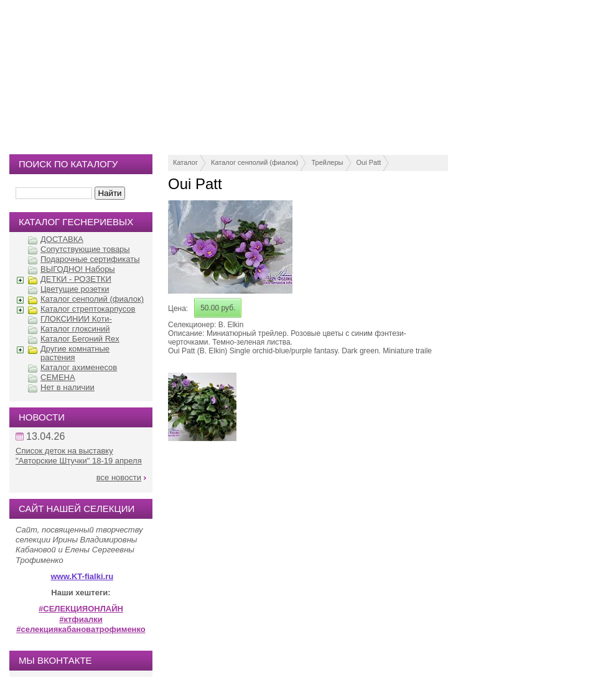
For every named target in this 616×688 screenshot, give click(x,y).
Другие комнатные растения (75, 353)
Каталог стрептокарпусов (88, 309)
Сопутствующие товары (85, 249)
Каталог (185, 162)
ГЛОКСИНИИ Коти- (76, 319)
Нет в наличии (68, 387)
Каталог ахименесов (79, 367)
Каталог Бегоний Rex (80, 339)
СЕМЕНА (58, 377)
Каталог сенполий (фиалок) (254, 162)
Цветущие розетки (75, 289)
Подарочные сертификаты (90, 259)
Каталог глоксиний (75, 329)
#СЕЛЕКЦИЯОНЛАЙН (81, 609)
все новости (119, 477)
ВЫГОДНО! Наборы (78, 269)
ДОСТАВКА (62, 239)
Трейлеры (327, 162)
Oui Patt (369, 162)
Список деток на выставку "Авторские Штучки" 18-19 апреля (79, 456)
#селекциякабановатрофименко (81, 629)
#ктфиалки (81, 619)
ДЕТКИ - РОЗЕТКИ (76, 279)
